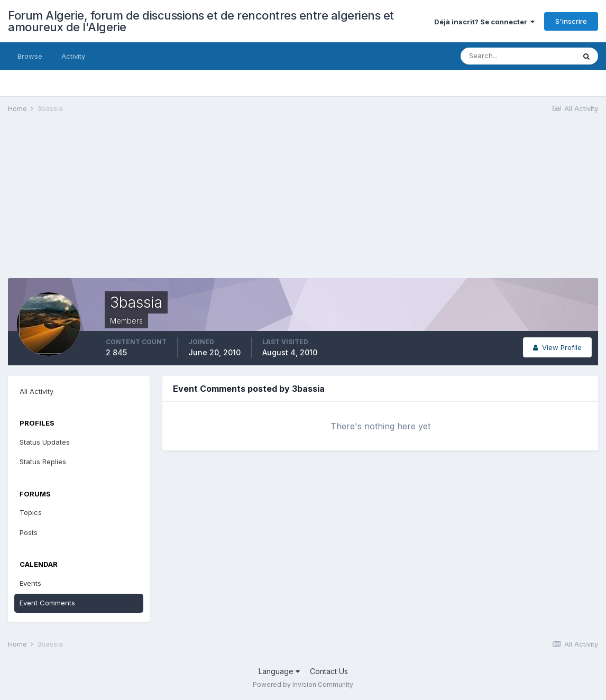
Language (279, 671)
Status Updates (45, 442)
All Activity (36, 391)
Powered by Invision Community (303, 684)
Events (30, 583)
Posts (29, 532)
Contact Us (329, 671)
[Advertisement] (200, 204)
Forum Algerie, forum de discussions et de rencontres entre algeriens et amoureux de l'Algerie (201, 21)
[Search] (518, 56)
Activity (73, 56)
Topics (31, 512)
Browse (30, 56)
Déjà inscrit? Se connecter (484, 22)
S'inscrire (571, 21)
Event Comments (47, 603)
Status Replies (43, 462)
